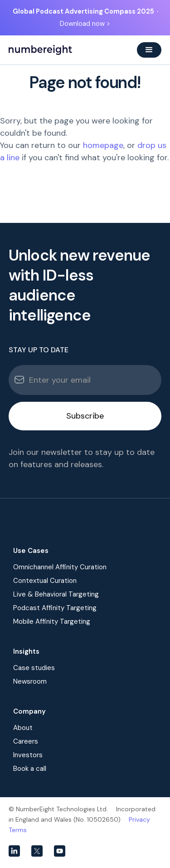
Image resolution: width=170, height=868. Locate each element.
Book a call (30, 769)
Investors (28, 755)
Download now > (85, 24)
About (23, 728)
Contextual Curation (45, 581)
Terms (18, 830)
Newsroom (30, 681)
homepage (103, 145)
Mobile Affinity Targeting (52, 621)
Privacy (139, 819)
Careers (26, 741)
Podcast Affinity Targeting (55, 608)
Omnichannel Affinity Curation (60, 567)
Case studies (34, 668)
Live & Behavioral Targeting (56, 594)
